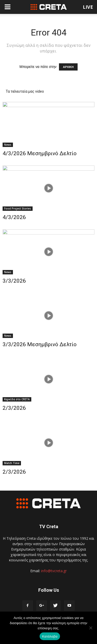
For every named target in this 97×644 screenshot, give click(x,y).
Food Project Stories (18, 208)
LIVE (88, 7)
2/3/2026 (14, 408)
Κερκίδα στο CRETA (17, 399)
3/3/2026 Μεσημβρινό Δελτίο (40, 344)
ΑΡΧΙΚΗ (68, 67)
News (8, 145)
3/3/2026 (14, 281)
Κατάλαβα (50, 636)
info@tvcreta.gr (54, 571)
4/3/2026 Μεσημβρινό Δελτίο (40, 153)
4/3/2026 (14, 217)
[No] (91, 628)
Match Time (12, 463)
